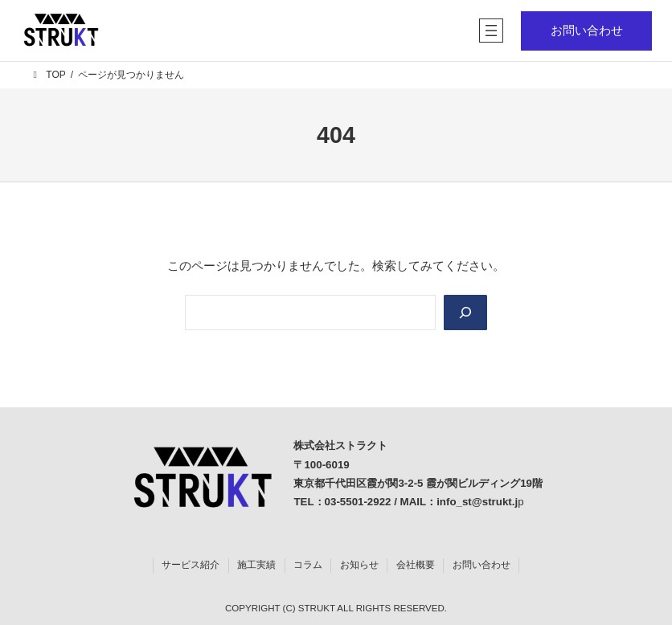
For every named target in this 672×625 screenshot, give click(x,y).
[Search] (465, 312)
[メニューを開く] (491, 31)
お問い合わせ (587, 30)
